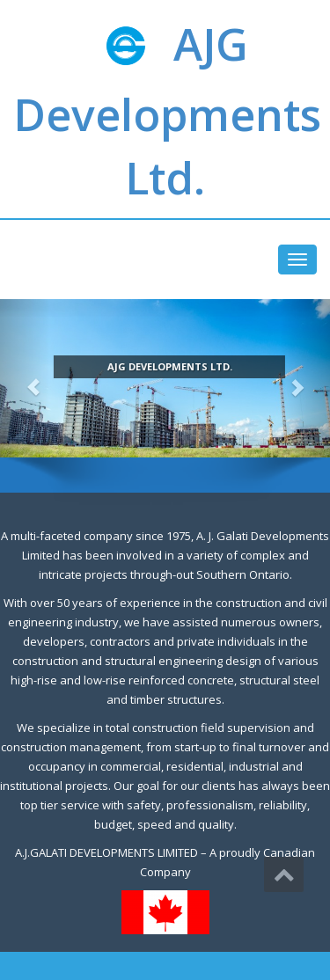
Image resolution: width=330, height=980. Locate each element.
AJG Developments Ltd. (167, 111)
